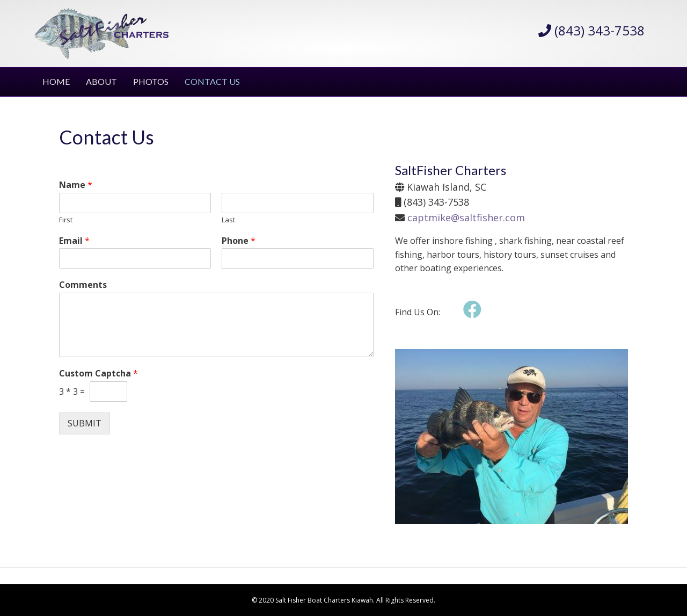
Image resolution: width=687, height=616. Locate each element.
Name (76, 185)
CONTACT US (212, 81)
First (66, 220)
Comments (83, 285)
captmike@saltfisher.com (466, 218)
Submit (85, 423)
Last (228, 220)
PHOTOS (151, 81)
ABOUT (101, 81)
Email (74, 241)
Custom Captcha (98, 374)
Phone (239, 241)
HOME (56, 81)
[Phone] (298, 258)
